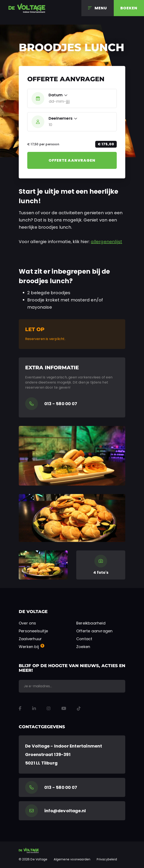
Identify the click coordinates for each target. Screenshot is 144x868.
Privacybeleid (107, 859)
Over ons (27, 623)
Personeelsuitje (33, 631)
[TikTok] (79, 708)
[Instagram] (49, 708)
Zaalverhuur (30, 639)
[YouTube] (64, 708)
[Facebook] (20, 708)
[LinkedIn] (34, 708)
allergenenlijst (106, 242)
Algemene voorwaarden (72, 859)
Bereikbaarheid (91, 623)
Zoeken (83, 647)
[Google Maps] (72, 755)
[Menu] (97, 8)
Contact (84, 639)
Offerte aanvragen (72, 160)
